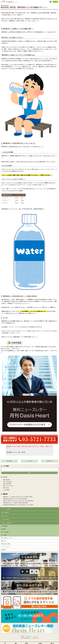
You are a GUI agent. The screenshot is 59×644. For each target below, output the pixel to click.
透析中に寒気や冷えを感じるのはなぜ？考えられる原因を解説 (18, 501)
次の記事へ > (50, 461)
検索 (29, 473)
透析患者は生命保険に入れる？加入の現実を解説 (15, 499)
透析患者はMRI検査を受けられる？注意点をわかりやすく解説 (18, 505)
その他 (5, 490)
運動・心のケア (7, 486)
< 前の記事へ (9, 461)
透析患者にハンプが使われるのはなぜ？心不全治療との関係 (18, 497)
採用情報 (23, 636)
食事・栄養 (6, 484)
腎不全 (5, 488)
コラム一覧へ (29, 461)
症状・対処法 (6, 482)
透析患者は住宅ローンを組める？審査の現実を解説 (16, 503)
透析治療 (5, 480)
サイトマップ (36, 636)
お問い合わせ (29, 636)
